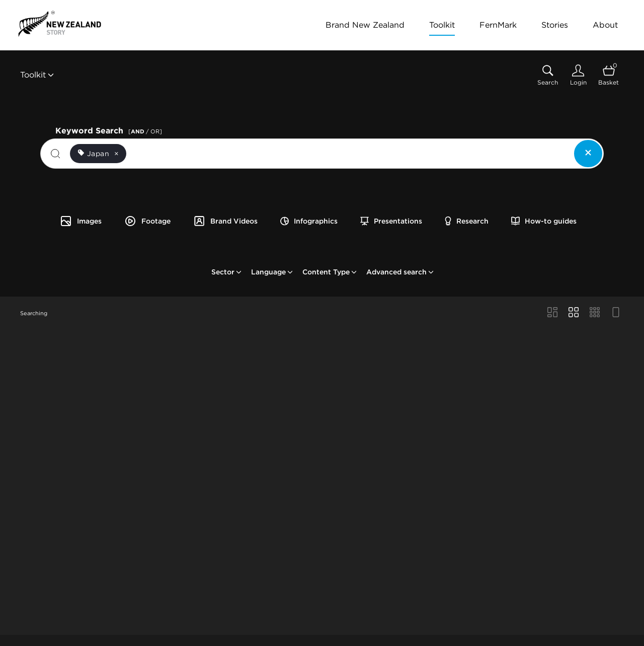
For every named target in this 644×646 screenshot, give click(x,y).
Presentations (391, 221)
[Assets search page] (548, 75)
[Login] (578, 75)
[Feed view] (616, 313)
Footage (147, 221)
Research (467, 221)
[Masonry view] (552, 313)
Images (81, 221)
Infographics (309, 221)
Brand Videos (225, 221)
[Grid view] (574, 313)
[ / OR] (145, 131)
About (605, 25)
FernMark (498, 25)
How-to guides (544, 221)
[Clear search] (588, 154)
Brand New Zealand (365, 25)
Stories (555, 25)
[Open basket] (609, 75)
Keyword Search (110, 130)
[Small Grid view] (595, 313)
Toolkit (442, 25)
